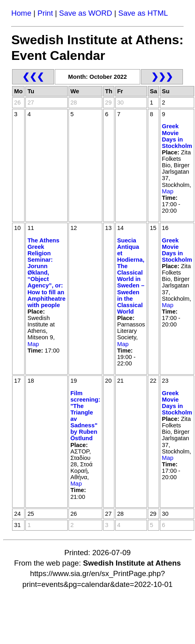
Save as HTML (143, 13)
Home (21, 13)
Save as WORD (86, 13)
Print (45, 13)
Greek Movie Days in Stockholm (177, 136)
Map (168, 191)
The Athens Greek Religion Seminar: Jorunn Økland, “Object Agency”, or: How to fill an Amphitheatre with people (46, 273)
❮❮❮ (33, 77)
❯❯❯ (162, 77)
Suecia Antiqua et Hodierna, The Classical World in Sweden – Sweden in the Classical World (131, 276)
